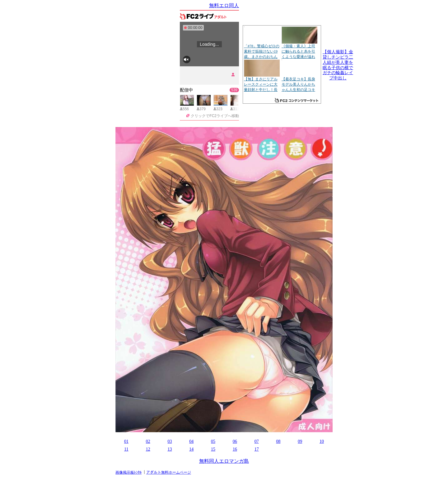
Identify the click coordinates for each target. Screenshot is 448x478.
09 (300, 441)
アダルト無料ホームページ (169, 472)
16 (235, 449)
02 (148, 441)
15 (213, 449)
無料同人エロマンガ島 (224, 461)
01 (126, 441)
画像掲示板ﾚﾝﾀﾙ (128, 472)
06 (235, 441)
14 (191, 449)
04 (191, 441)
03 (170, 441)
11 (126, 449)
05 (213, 441)
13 (170, 449)
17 (257, 449)
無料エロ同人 (224, 5)
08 (278, 441)
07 (257, 441)
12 (148, 449)
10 (322, 441)
